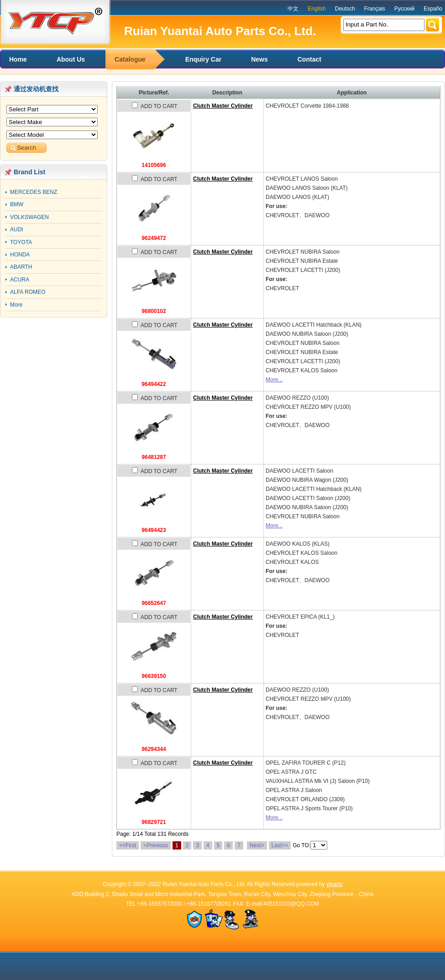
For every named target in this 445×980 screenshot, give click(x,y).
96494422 (154, 384)
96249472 (154, 238)
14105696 (154, 165)
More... (274, 380)
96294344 (154, 749)
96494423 (154, 530)
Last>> (280, 845)
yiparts (334, 884)
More (16, 305)
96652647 (154, 603)
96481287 (154, 457)
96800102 (154, 311)
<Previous (156, 845)
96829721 (154, 822)
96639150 (154, 676)
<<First (128, 845)
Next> (257, 845)
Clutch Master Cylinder (223, 106)
